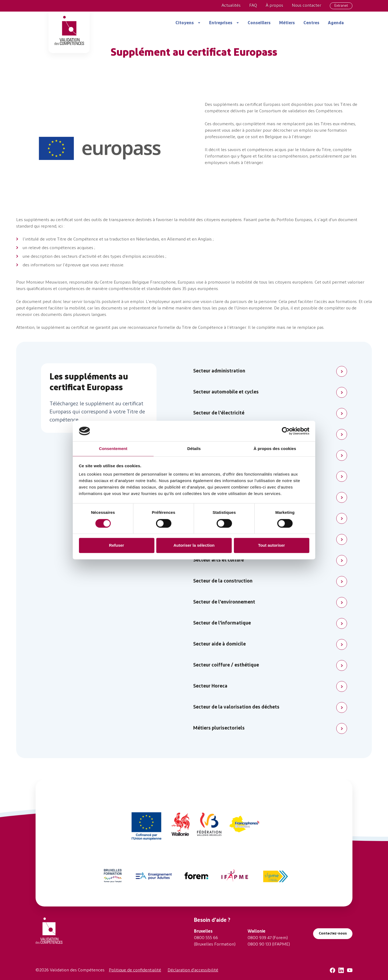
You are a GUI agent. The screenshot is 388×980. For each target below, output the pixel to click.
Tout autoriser (272, 545)
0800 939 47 (260, 938)
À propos (274, 6)
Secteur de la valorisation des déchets (236, 707)
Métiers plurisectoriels (219, 728)
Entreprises (221, 23)
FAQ (253, 6)
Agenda (336, 23)
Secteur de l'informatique (222, 623)
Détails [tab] (194, 449)
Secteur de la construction (223, 581)
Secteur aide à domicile (219, 644)
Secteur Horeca (210, 686)
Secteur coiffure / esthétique (226, 665)
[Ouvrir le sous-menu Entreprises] (236, 23)
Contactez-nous (333, 934)
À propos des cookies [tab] (275, 449)
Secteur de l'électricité (219, 413)
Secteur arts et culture (219, 560)
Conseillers (259, 23)
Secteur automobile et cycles (226, 392)
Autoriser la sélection (194, 545)
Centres (311, 23)
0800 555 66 (206, 938)
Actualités (231, 6)
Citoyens (185, 23)
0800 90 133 (259, 944)
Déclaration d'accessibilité (193, 970)
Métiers (287, 23)
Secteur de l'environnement (224, 602)
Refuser (117, 545)
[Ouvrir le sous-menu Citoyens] (197, 23)
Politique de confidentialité (135, 970)
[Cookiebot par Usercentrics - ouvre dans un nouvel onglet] (286, 431)
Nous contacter (306, 6)
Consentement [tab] (113, 449)
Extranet (341, 6)
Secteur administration (219, 371)
